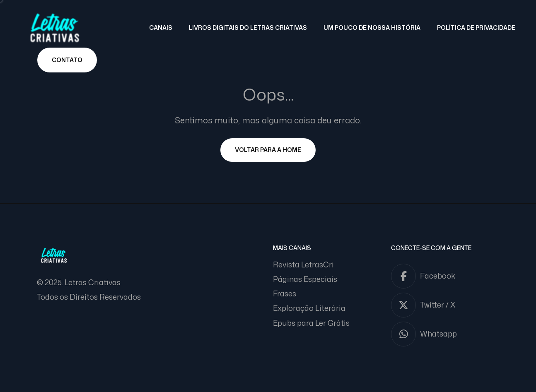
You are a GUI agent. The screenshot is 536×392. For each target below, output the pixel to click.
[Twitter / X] (445, 305)
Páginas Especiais (305, 279)
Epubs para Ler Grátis (311, 323)
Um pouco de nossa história (372, 28)
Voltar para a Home (268, 150)
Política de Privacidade (476, 28)
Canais (161, 28)
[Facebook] (445, 276)
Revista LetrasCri (303, 265)
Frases (285, 293)
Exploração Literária (309, 308)
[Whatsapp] (445, 334)
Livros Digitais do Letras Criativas (248, 28)
